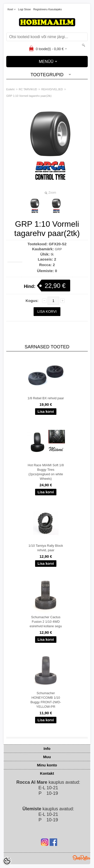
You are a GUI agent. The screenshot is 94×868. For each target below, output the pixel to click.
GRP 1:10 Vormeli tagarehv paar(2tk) (29, 96)
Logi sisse (24, 9)
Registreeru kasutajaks (48, 9)
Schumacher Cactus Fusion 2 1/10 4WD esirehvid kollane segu (46, 622)
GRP (58, 249)
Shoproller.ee (81, 858)
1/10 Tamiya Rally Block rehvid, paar (46, 548)
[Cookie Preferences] (7, 861)
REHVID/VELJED (52, 89)
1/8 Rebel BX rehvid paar (46, 398)
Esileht (10, 89)
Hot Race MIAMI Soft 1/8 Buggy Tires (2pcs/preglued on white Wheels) (46, 472)
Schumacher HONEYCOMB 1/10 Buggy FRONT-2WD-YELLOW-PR (46, 700)
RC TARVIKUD (28, 89)
